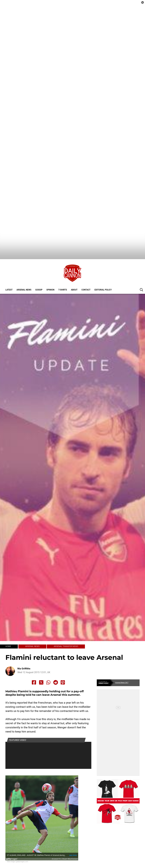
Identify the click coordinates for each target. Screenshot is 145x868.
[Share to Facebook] (34, 666)
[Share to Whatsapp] (48, 666)
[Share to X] (41, 666)
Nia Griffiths (24, 653)
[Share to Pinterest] (63, 666)
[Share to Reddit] (56, 666)
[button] (141, 274)
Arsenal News (24, 274)
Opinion (50, 274)
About (74, 274)
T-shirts (63, 274)
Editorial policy (103, 274)
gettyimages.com (22, 846)
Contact (86, 274)
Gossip (39, 274)
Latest (9, 274)
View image (11, 846)
